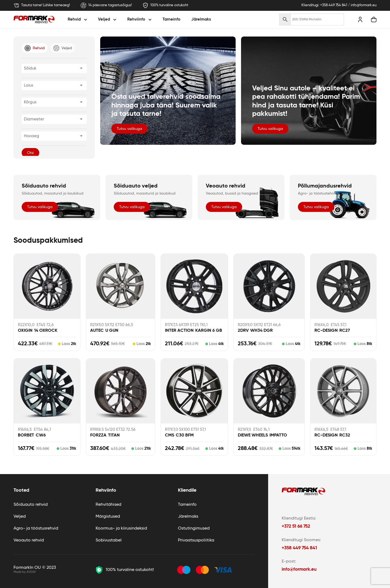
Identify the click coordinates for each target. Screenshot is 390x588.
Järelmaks (201, 19)
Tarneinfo (171, 19)
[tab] (35, 48)
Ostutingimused (194, 528)
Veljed (20, 517)
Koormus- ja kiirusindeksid (121, 528)
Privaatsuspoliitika (196, 540)
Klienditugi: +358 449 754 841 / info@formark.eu (339, 5)
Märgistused (108, 517)
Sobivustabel (109, 540)
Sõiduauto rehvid (31, 505)
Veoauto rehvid (29, 540)
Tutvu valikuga (129, 129)
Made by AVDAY (25, 572)
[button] (78, 20)
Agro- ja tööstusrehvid (36, 528)
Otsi (30, 153)
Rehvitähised (108, 505)
